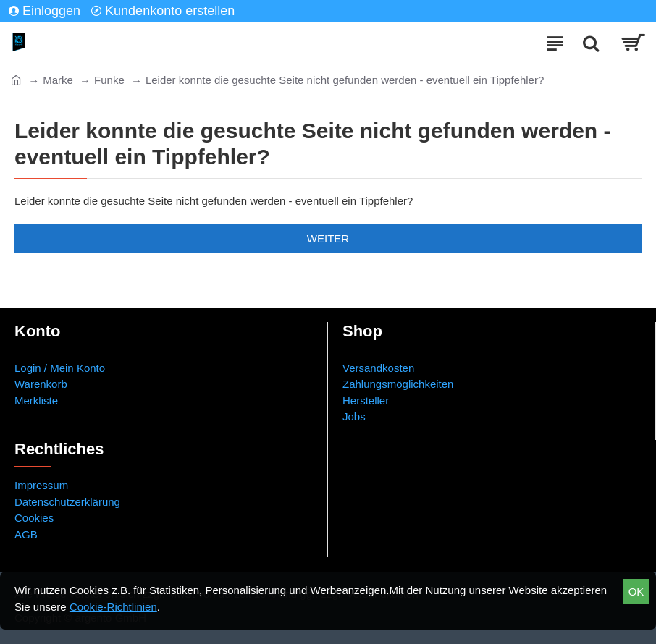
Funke (109, 80)
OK (636, 592)
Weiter (328, 238)
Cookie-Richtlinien (113, 607)
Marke (58, 80)
